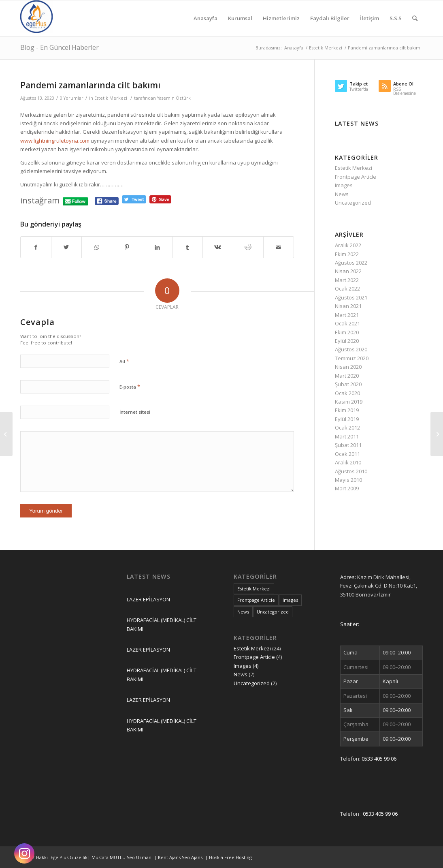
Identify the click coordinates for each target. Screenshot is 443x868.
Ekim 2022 (347, 254)
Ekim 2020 (347, 332)
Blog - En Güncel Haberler (60, 47)
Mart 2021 (347, 315)
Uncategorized (353, 203)
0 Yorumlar (72, 98)
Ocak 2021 (347, 323)
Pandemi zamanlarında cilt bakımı (90, 85)
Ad (124, 361)
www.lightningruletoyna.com (55, 141)
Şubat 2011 (348, 445)
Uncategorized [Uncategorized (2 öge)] (273, 612)
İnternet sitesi (135, 412)
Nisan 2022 (348, 271)
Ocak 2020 (347, 393)
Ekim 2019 (347, 410)
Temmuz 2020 (352, 358)
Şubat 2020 (348, 384)
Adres (347, 577)
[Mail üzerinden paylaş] (279, 247)
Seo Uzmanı (140, 857)
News (342, 194)
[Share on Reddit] (248, 247)
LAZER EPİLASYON (148, 599)
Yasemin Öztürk (174, 98)
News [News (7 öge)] (243, 612)
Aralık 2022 (348, 245)
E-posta (130, 387)
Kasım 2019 (349, 402)
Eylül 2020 (347, 341)
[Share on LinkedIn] (157, 247)
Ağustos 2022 (351, 263)
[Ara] (415, 18)
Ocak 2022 (347, 289)
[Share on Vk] (218, 247)
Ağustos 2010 (351, 471)
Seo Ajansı (193, 857)
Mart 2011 (347, 436)
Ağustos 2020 (351, 349)
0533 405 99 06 (379, 759)
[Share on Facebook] (36, 247)
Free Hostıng (238, 857)
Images (344, 185)
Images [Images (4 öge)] (290, 600)
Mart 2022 (347, 280)
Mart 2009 (347, 488)
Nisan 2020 (348, 367)
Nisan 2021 (348, 306)
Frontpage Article (356, 177)
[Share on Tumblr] (187, 247)
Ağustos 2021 (351, 297)
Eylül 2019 (347, 419)
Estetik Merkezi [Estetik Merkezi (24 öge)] (254, 589)
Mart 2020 (347, 376)
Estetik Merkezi (111, 98)
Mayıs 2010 (348, 480)
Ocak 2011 (347, 454)
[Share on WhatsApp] (97, 247)
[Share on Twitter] (66, 247)
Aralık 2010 (348, 462)
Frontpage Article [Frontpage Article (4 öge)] (256, 600)
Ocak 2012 (347, 428)
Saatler (349, 624)
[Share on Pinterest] (127, 247)
